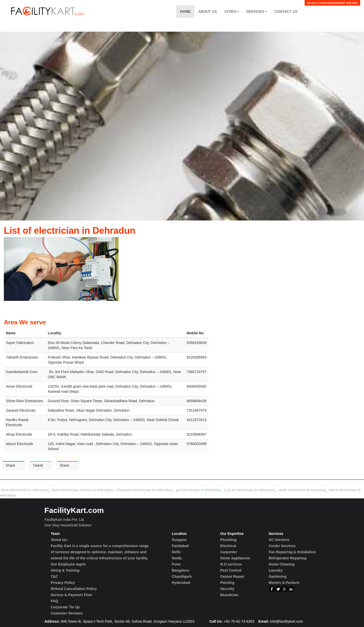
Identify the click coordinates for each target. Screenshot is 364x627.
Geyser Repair (232, 576)
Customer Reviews (67, 613)
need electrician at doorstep (302, 490)
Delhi (176, 552)
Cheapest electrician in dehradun (144, 490)
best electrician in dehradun (25, 490)
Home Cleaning (282, 564)
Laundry (276, 570)
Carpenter (229, 552)
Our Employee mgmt (68, 564)
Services (257, 11)
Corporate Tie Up (65, 607)
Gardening (278, 576)
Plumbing (228, 540)
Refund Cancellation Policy (74, 589)
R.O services (231, 564)
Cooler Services (282, 546)
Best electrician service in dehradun (83, 490)
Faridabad (180, 546)
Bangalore (180, 570)
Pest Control (231, 570)
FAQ (54, 601)
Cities (232, 11)
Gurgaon (179, 540)
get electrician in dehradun (198, 490)
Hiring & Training (65, 570)
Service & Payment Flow (71, 595)
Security (227, 589)
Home (185, 11)
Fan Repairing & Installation (292, 552)
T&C (54, 576)
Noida (177, 558)
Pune (176, 564)
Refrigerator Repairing (288, 558)
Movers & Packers (284, 583)
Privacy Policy (63, 583)
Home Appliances (235, 558)
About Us (208, 11)
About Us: (59, 540)
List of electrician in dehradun (250, 490)
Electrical (228, 546)
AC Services (279, 540)
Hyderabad (181, 583)
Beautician (229, 595)
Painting (227, 583)
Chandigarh (182, 576)
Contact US (286, 11)
